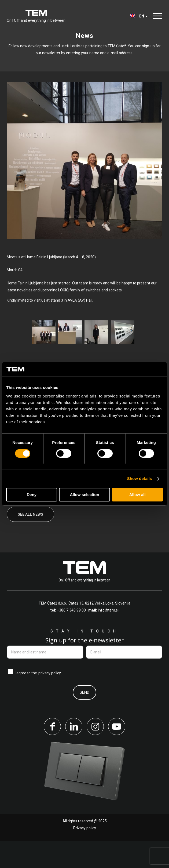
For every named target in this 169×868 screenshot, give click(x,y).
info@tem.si (108, 637)
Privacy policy (85, 855)
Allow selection (84, 495)
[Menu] (156, 16)
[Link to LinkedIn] (74, 753)
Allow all (137, 495)
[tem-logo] (36, 16)
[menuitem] (156, 16)
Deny (32, 495)
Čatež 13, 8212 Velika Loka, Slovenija (99, 630)
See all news (30, 541)
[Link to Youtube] (117, 753)
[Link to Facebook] (52, 753)
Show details (140, 478)
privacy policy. (50, 700)
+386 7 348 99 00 (71, 637)
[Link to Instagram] (95, 753)
